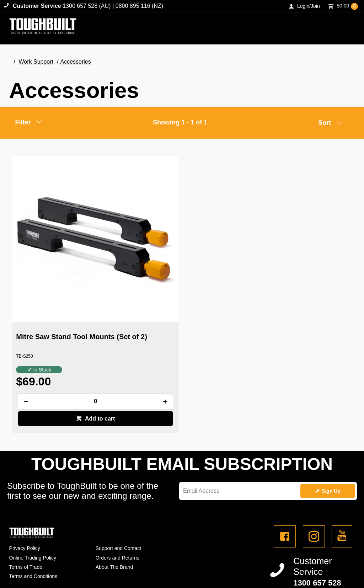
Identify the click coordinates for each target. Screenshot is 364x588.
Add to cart (70, 361)
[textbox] (266, 28)
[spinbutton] (67, 344)
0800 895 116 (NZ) (139, 6)
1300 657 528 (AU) (87, 6)
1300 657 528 (317, 537)
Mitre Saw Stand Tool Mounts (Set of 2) (65, 283)
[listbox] (327, 124)
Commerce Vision (49, 568)
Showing (180, 122)
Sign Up (331, 445)
